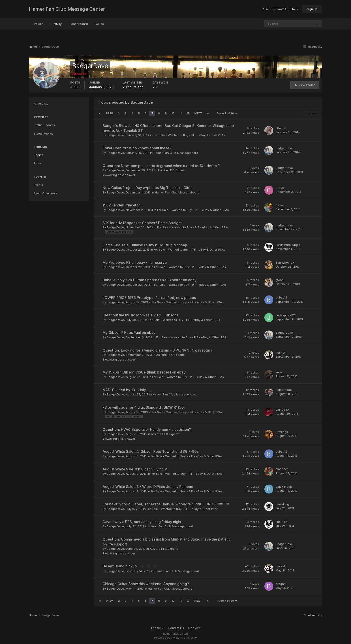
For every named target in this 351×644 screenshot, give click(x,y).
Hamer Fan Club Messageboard (176, 153)
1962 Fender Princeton (122, 205)
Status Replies (44, 133)
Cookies (194, 628)
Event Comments (46, 193)
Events (38, 185)
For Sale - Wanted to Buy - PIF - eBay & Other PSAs (189, 135)
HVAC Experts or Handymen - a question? (147, 429)
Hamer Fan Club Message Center (67, 9)
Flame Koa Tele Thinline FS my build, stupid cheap (145, 245)
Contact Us (176, 628)
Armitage (282, 432)
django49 (282, 410)
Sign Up (312, 9)
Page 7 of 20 (227, 113)
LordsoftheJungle (288, 245)
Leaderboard (79, 24)
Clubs (100, 24)
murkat (280, 352)
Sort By (311, 114)
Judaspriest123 (286, 315)
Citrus (280, 188)
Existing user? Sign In (280, 9)
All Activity (41, 103)
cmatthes (282, 469)
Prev (109, 113)
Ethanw (281, 128)
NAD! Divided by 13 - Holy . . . (127, 390)
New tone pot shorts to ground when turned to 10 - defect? (161, 166)
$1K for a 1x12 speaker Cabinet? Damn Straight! (142, 223)
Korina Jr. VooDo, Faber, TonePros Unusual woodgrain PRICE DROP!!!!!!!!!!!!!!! (166, 504)
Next (198, 113)
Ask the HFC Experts (172, 170)
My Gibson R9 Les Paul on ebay (129, 333)
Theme (157, 628)
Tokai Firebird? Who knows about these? (137, 148)
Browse (38, 24)
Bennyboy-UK (285, 262)
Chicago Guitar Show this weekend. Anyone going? (146, 584)
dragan (281, 584)
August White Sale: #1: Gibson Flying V (135, 469)
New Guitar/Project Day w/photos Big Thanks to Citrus (148, 188)
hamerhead (284, 390)
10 (173, 113)
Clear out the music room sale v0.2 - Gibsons (140, 315)
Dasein (280, 205)
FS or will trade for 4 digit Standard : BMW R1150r (144, 407)
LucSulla (281, 522)
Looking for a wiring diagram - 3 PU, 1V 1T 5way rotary (157, 350)
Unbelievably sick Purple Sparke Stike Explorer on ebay (150, 280)
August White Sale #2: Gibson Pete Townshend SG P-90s (151, 451)
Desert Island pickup (120, 566)
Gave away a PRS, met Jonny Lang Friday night (142, 522)
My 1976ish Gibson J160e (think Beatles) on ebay (144, 372)
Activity (57, 24)
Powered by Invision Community (175, 637)
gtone (280, 280)
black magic (284, 487)
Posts (38, 163)
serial (279, 372)
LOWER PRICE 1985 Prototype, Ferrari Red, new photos (149, 298)
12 (188, 113)
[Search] (274, 24)
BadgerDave (115, 135)
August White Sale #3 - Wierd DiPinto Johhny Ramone (148, 487)
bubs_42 (281, 297)
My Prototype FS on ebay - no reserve (135, 262)
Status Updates (44, 125)
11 (180, 113)
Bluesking (282, 504)
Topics (39, 155)
